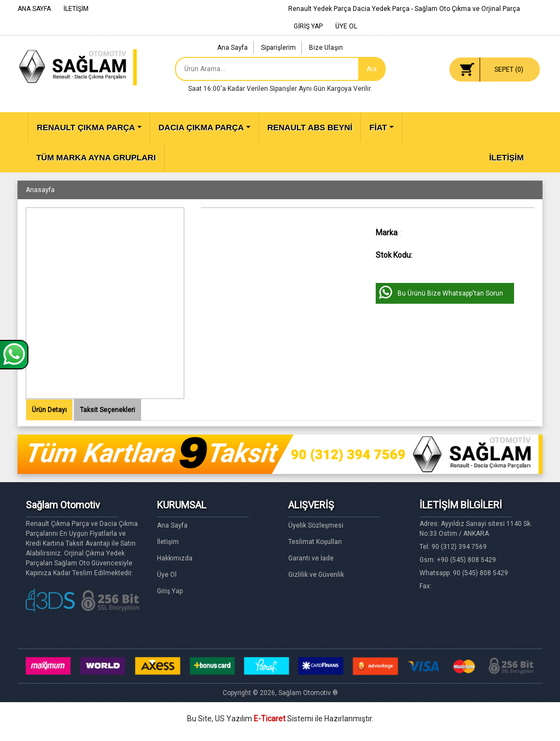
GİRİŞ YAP (308, 26)
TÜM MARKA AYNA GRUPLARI (96, 157)
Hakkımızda (175, 558)
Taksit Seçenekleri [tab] (107, 410)
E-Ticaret (270, 719)
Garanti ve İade (311, 558)
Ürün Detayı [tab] (49, 410)
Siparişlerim (278, 48)
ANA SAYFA (34, 9)
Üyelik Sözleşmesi (316, 525)
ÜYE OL (346, 26)
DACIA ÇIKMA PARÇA (201, 127)
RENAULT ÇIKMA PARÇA (86, 127)
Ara (372, 69)
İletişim (168, 542)
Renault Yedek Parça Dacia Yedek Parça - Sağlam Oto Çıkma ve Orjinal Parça (404, 9)
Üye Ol (167, 575)
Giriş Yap (170, 591)
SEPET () (509, 70)
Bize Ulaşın (326, 48)
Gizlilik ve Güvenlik (316, 575)
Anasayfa (40, 190)
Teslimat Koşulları (315, 542)
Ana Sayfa (232, 48)
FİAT (378, 127)
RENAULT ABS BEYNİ (310, 127)
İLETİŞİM (76, 9)
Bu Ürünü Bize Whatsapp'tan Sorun (450, 293)
